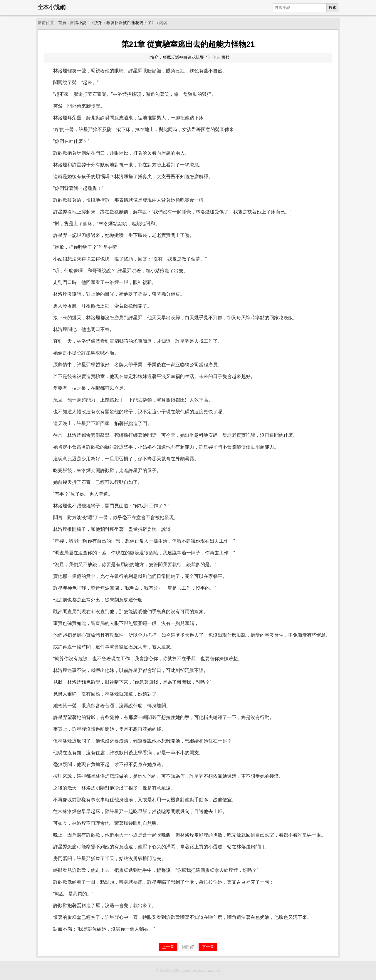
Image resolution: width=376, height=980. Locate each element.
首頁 (62, 23)
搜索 (333, 7)
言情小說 (78, 23)
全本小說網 (52, 7)
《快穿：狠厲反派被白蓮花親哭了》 (123, 23)
